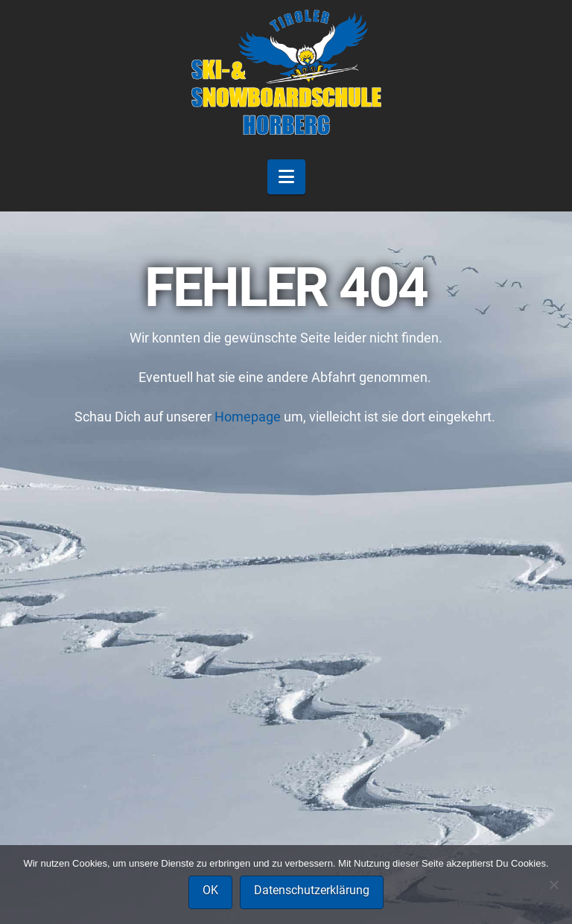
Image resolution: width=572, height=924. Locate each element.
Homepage (248, 417)
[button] (286, 177)
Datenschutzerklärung (312, 890)
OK (210, 890)
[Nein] (553, 885)
